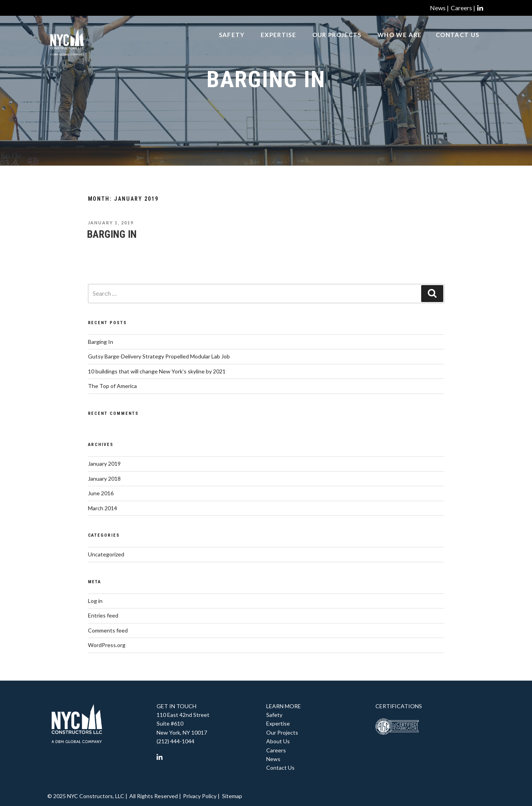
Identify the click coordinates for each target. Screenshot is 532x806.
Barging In (112, 234)
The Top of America (112, 386)
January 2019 (104, 464)
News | (439, 8)
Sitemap (232, 796)
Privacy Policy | (201, 796)
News (273, 759)
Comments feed (108, 630)
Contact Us (457, 44)
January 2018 (104, 479)
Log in (95, 601)
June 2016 (101, 493)
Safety (232, 44)
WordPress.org (107, 645)
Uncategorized (106, 554)
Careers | (463, 8)
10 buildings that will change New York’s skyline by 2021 (157, 371)
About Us (278, 741)
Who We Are (399, 44)
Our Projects (337, 44)
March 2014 (103, 508)
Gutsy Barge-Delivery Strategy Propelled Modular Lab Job (159, 356)
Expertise (278, 44)
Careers (276, 750)
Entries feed (103, 615)
